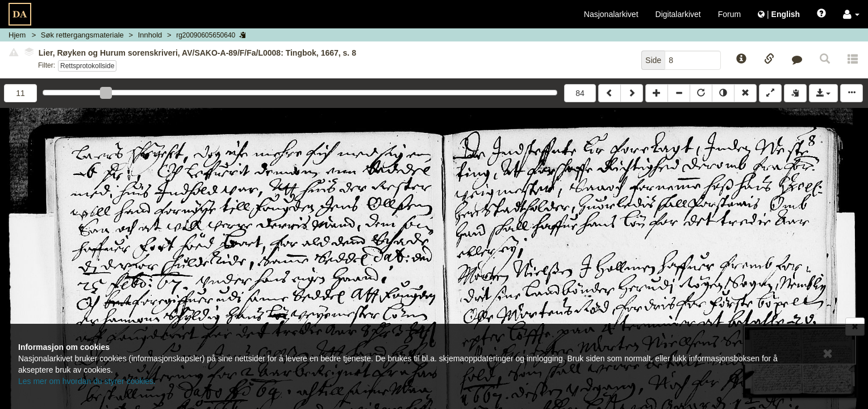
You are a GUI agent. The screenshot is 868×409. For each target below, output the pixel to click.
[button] (851, 14)
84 (580, 93)
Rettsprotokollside (87, 66)
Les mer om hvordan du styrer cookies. (87, 381)
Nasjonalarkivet (611, 14)
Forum (729, 14)
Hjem (17, 35)
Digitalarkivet (678, 14)
